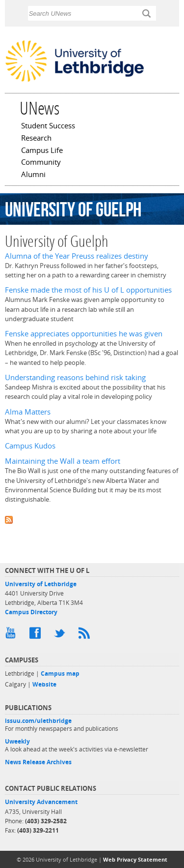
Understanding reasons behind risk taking (75, 377)
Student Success (48, 126)
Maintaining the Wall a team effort (63, 461)
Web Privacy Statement (135, 859)
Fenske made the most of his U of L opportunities (88, 290)
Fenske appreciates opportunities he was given (84, 334)
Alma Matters (28, 412)
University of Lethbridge (41, 584)
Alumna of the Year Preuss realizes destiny (77, 256)
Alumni (33, 175)
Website (44, 684)
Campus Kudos (30, 446)
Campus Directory (31, 612)
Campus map (60, 673)
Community (41, 163)
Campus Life (42, 151)
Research (36, 139)
